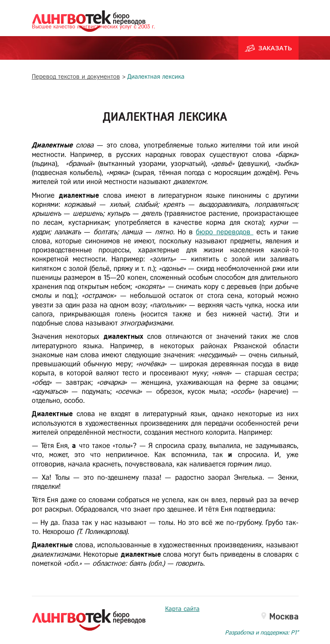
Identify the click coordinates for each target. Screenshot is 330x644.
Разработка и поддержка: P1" (262, 633)
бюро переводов (224, 232)
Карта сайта (182, 609)
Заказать (268, 48)
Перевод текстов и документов (76, 77)
